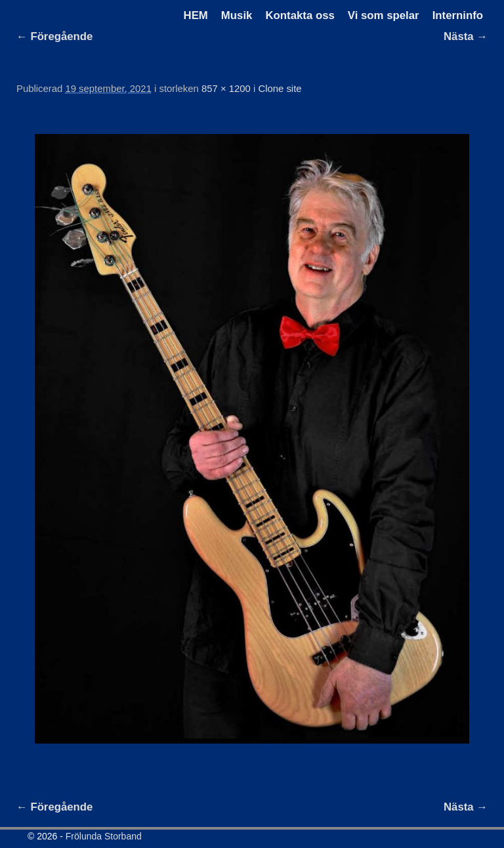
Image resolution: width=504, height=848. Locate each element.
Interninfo (458, 15)
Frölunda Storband (104, 836)
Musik (237, 15)
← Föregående (54, 36)
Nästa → (466, 36)
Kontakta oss (300, 15)
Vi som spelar (384, 15)
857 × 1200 (226, 89)
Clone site (280, 89)
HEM (196, 15)
